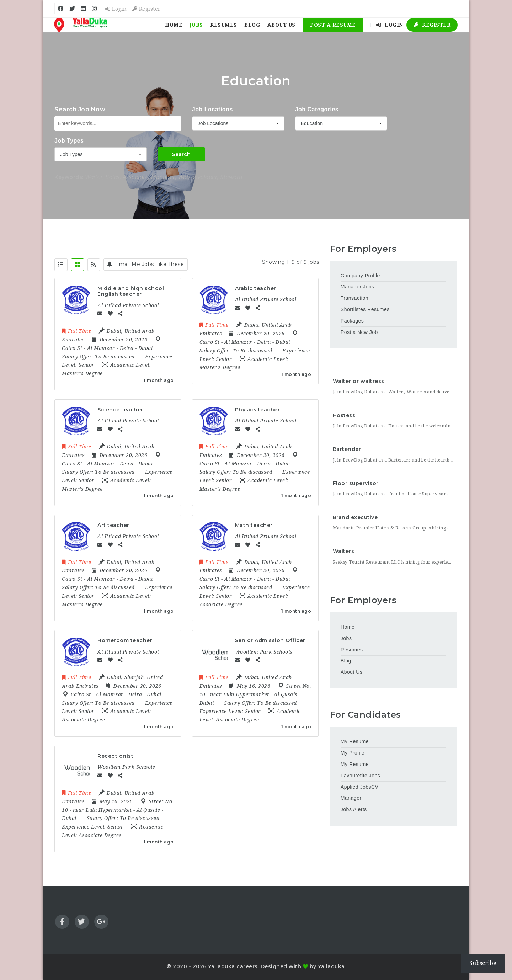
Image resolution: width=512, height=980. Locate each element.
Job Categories (317, 109)
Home (174, 25)
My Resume (355, 741)
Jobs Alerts (354, 809)
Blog (252, 25)
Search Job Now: (81, 109)
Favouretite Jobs (361, 776)
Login (116, 9)
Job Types (69, 141)
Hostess (344, 415)
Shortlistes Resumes (365, 309)
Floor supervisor (356, 483)
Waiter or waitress (359, 381)
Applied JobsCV (360, 787)
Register (146, 9)
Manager (351, 798)
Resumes (224, 25)
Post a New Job (359, 332)
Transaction (354, 298)
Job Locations (212, 109)
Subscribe (483, 963)
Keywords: (69, 177)
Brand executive (355, 517)
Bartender (347, 449)
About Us (281, 25)
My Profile (353, 753)
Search (181, 154)
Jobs (196, 25)
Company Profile (360, 276)
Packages (352, 321)
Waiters (344, 551)
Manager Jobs (358, 287)
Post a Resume (333, 25)
